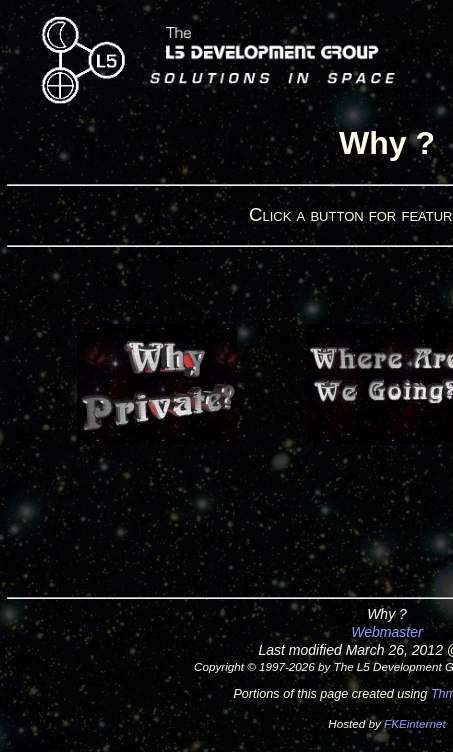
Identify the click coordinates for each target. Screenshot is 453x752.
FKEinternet (415, 723)
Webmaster (386, 632)
